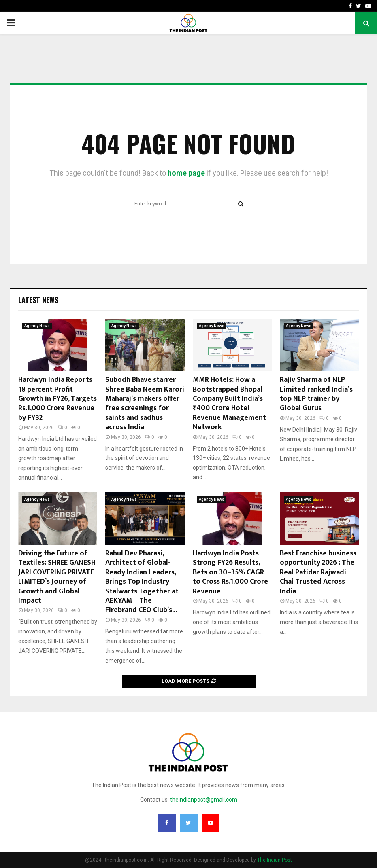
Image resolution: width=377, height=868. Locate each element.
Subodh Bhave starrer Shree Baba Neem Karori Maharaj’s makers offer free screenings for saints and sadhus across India (145, 403)
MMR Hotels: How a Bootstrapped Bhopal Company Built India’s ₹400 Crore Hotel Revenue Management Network (229, 403)
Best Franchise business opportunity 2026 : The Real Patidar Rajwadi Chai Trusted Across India (318, 572)
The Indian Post (275, 860)
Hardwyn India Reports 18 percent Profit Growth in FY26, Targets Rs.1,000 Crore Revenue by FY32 (58, 399)
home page (186, 173)
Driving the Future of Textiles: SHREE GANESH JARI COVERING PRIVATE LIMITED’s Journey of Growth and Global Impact (57, 577)
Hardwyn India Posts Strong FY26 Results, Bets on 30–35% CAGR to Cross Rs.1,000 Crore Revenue (230, 572)
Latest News (38, 300)
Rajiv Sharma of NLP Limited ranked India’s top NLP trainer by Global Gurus (316, 394)
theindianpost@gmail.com (204, 800)
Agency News (37, 326)
